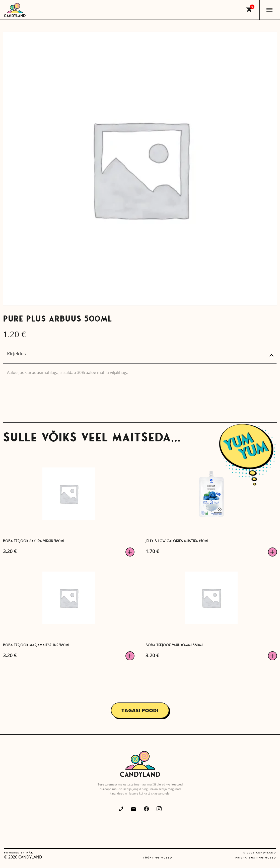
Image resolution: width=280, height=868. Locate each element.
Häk (30, 852)
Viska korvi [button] (130, 552)
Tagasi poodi (140, 710)
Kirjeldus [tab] (16, 354)
